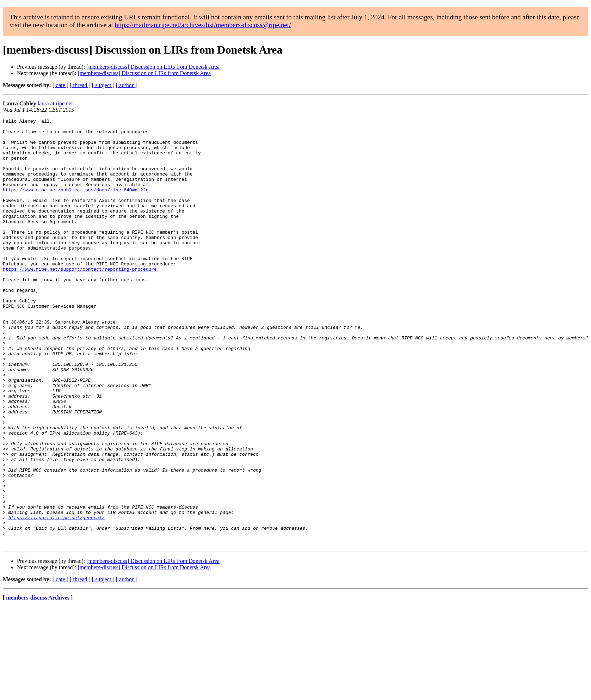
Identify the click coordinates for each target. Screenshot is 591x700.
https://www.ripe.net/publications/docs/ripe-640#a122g (76, 204)
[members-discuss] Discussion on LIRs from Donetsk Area (153, 67)
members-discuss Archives (38, 683)
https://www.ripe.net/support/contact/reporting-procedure (80, 300)
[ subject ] (103, 85)
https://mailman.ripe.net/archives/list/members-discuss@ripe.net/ (203, 25)
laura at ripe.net (55, 103)
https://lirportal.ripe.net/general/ (57, 598)
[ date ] (60, 85)
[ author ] (127, 85)
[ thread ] (80, 85)
